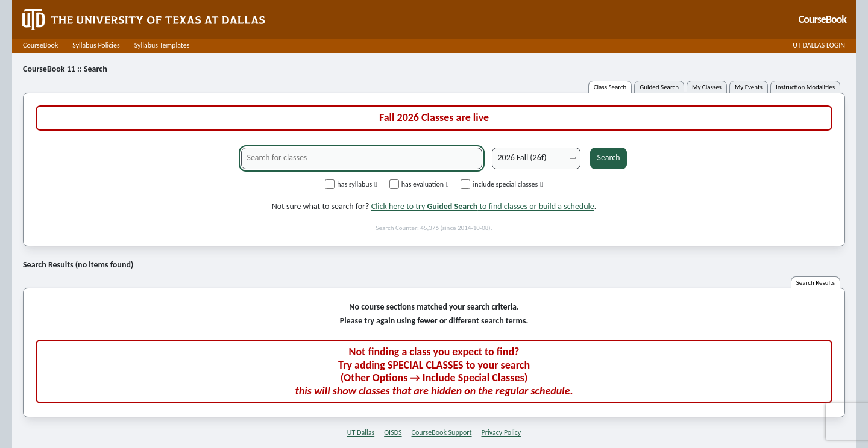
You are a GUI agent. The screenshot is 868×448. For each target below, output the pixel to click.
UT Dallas (361, 432)
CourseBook (40, 45)
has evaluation (419, 184)
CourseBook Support (442, 432)
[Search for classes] (362, 158)
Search (608, 157)
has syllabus (351, 184)
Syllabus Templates (162, 45)
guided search (659, 87)
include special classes (502, 184)
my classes (707, 87)
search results (816, 283)
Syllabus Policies (96, 45)
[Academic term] (536, 158)
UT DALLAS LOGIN (819, 45)
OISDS (393, 432)
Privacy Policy (502, 432)
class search (610, 87)
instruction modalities (805, 87)
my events (749, 87)
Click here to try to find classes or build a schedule (483, 206)
